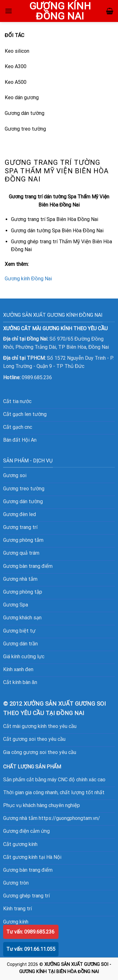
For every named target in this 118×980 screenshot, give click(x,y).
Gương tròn (16, 883)
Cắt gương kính (20, 844)
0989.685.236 (37, 377)
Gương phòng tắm (23, 540)
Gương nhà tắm (20, 579)
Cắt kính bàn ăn (20, 682)
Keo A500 (16, 82)
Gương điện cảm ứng (26, 831)
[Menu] (8, 11)
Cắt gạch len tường (25, 414)
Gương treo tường (25, 129)
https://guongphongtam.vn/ (69, 818)
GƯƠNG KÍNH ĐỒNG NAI (60, 11)
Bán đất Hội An (20, 440)
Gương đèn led (20, 514)
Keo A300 (16, 66)
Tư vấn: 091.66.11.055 (31, 949)
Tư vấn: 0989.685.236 (30, 932)
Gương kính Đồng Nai (28, 279)
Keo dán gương (22, 97)
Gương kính (16, 922)
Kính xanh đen (18, 669)
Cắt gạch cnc (18, 427)
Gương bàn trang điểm (28, 870)
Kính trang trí (17, 909)
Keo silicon (17, 51)
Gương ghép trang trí (26, 896)
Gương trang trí (20, 527)
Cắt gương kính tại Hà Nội (32, 857)
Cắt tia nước (17, 401)
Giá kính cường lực (24, 657)
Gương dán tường (25, 113)
